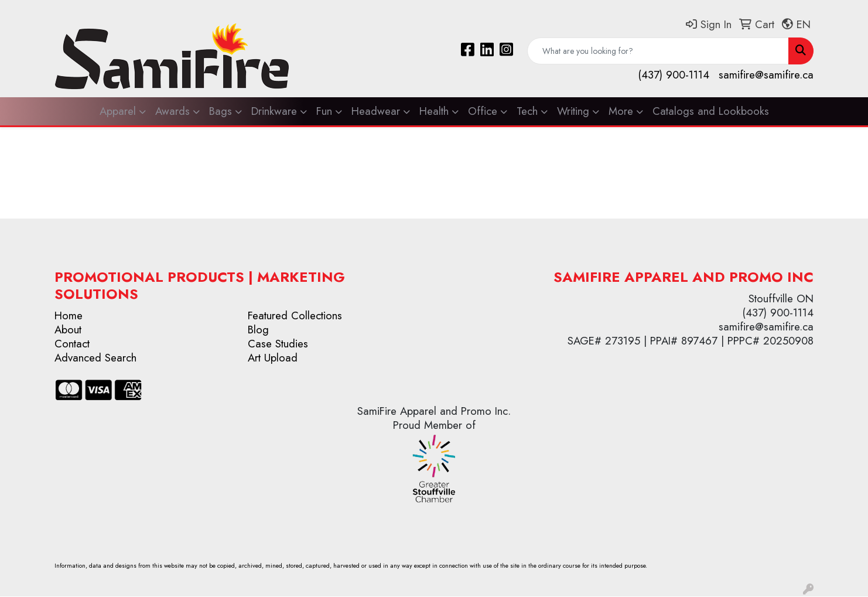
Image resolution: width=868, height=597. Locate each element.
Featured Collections (295, 315)
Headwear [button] (376, 111)
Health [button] (434, 111)
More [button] (621, 111)
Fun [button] (324, 111)
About (68, 330)
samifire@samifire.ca (766, 75)
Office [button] (483, 111)
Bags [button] (221, 111)
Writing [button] (573, 111)
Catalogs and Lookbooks (711, 111)
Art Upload (273, 358)
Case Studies (278, 344)
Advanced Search (95, 358)
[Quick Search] (658, 51)
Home (69, 315)
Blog (258, 330)
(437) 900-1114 (674, 75)
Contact (72, 344)
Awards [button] (172, 111)
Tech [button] (527, 111)
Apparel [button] (118, 111)
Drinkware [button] (274, 111)
